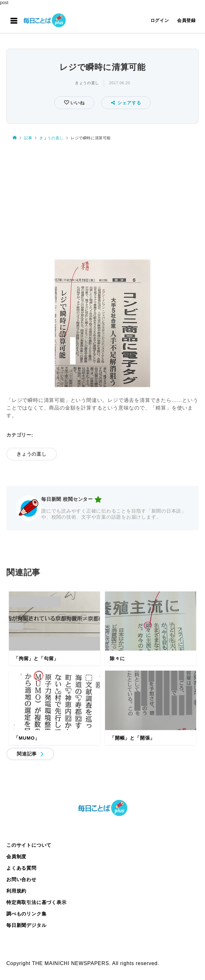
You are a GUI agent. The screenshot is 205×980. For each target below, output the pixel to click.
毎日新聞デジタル (26, 925)
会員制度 (16, 856)
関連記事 (27, 754)
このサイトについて (29, 845)
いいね (77, 103)
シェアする (126, 103)
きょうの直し (87, 83)
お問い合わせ (21, 879)
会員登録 (186, 20)
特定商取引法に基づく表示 (36, 902)
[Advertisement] (102, 201)
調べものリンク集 (26, 914)
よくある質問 (21, 868)
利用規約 (16, 891)
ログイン (160, 20)
